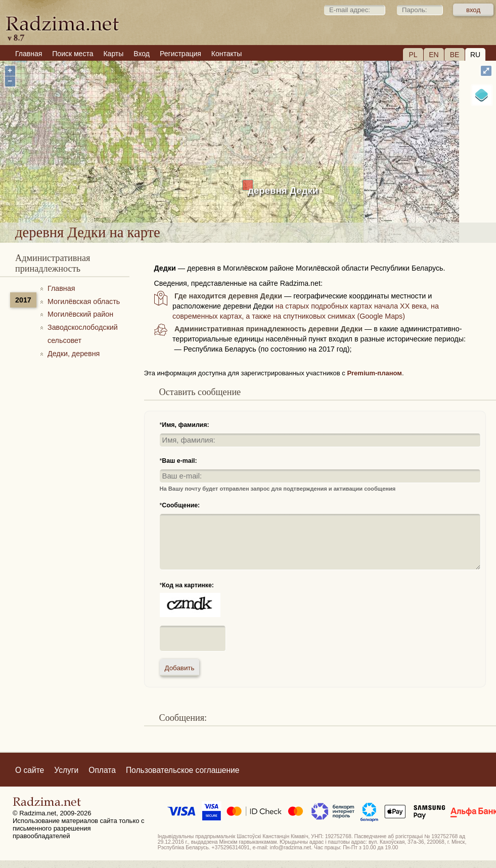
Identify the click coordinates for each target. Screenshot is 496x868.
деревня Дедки (283, 190)
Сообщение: (181, 505)
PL (413, 55)
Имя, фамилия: (185, 425)
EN (434, 55)
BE (455, 55)
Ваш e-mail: (179, 461)
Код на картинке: (188, 585)
